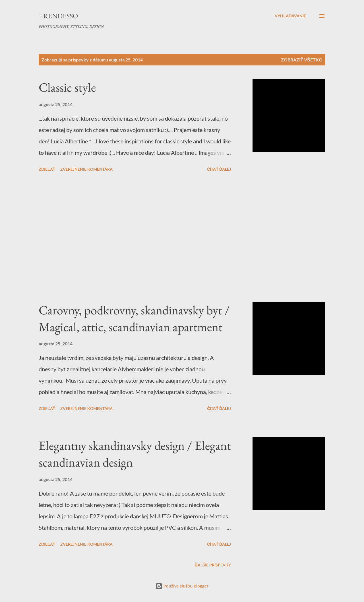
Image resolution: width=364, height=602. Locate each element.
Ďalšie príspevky (213, 565)
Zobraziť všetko (302, 60)
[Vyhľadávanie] (290, 16)
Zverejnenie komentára (86, 169)
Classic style (67, 87)
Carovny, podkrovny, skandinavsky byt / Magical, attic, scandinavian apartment (134, 318)
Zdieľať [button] (47, 169)
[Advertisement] (135, 238)
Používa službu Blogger (182, 586)
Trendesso (58, 16)
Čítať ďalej (219, 169)
